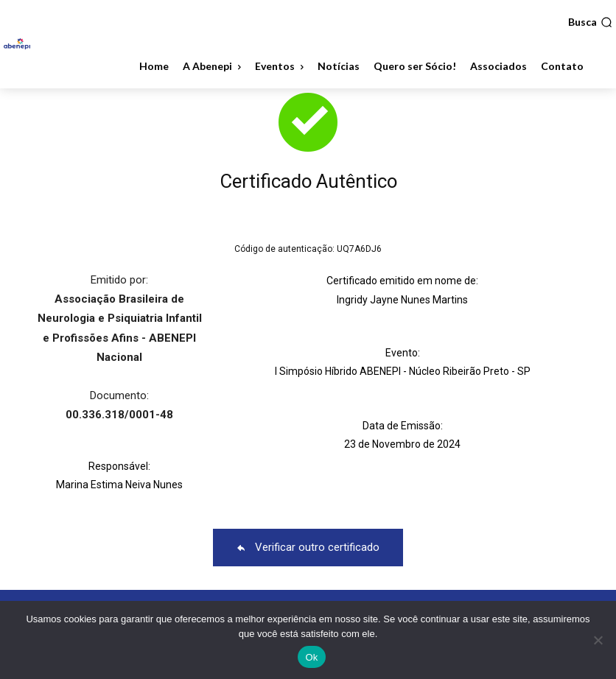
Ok (311, 657)
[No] (598, 640)
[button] (590, 22)
